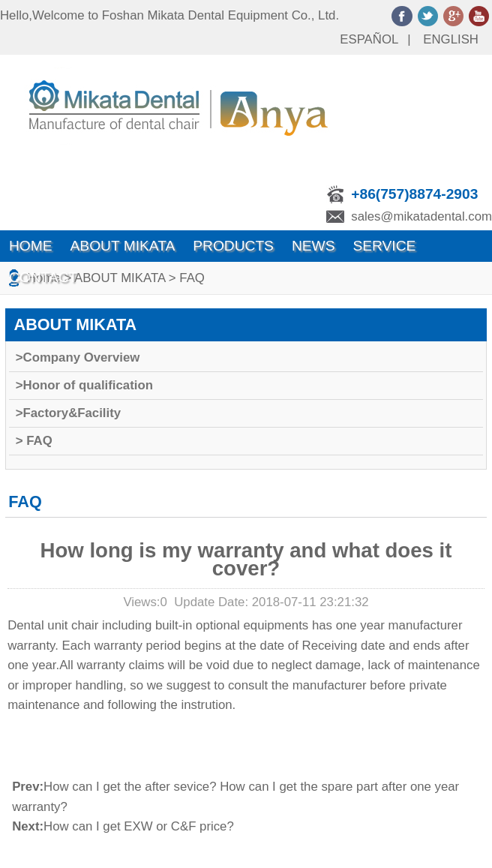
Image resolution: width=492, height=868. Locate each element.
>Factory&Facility (68, 413)
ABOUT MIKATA (123, 246)
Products (233, 246)
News (313, 246)
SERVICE (384, 246)
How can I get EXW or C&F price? (139, 826)
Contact (43, 277)
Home (31, 246)
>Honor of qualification (84, 385)
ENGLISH (451, 39)
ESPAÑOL (369, 39)
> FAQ (34, 441)
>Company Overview (78, 357)
